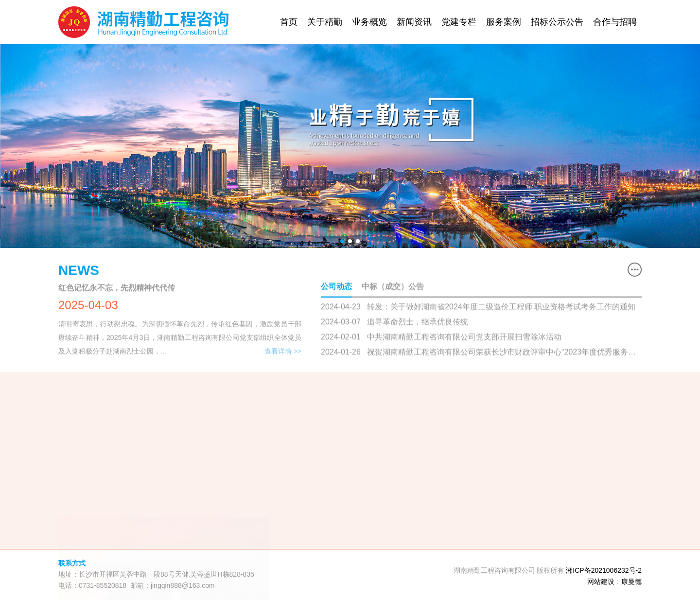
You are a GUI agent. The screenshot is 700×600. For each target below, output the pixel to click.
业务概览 (369, 22)
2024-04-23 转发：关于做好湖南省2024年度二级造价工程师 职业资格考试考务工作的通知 (478, 307)
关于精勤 (325, 22)
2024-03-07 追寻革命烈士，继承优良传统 (394, 322)
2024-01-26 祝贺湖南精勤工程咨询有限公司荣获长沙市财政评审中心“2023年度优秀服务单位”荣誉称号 (478, 353)
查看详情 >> (283, 353)
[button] (342, 241)
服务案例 (504, 22)
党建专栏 (459, 22)
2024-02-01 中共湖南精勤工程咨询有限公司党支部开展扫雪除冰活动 (441, 337)
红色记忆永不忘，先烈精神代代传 (117, 288)
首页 (289, 22)
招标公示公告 (557, 22)
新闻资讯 (414, 22)
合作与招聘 (615, 22)
